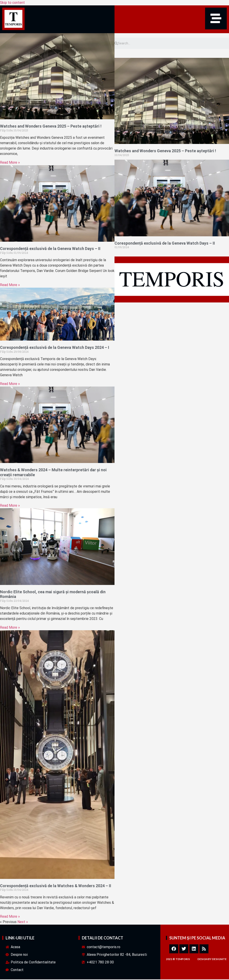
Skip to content (12, 3)
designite (219, 960)
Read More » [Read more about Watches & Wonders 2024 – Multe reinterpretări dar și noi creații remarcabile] (10, 506)
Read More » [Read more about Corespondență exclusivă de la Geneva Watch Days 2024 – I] (10, 384)
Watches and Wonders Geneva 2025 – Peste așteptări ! (51, 127)
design (202, 960)
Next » (23, 922)
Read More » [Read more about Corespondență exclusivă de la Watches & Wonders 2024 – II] (10, 917)
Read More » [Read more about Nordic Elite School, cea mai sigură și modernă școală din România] (10, 628)
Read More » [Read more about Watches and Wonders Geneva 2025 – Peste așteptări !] (10, 163)
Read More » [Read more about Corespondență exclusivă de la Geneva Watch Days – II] (10, 285)
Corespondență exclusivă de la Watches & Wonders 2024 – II (56, 886)
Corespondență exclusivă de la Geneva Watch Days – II (50, 249)
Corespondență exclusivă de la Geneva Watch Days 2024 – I (55, 348)
